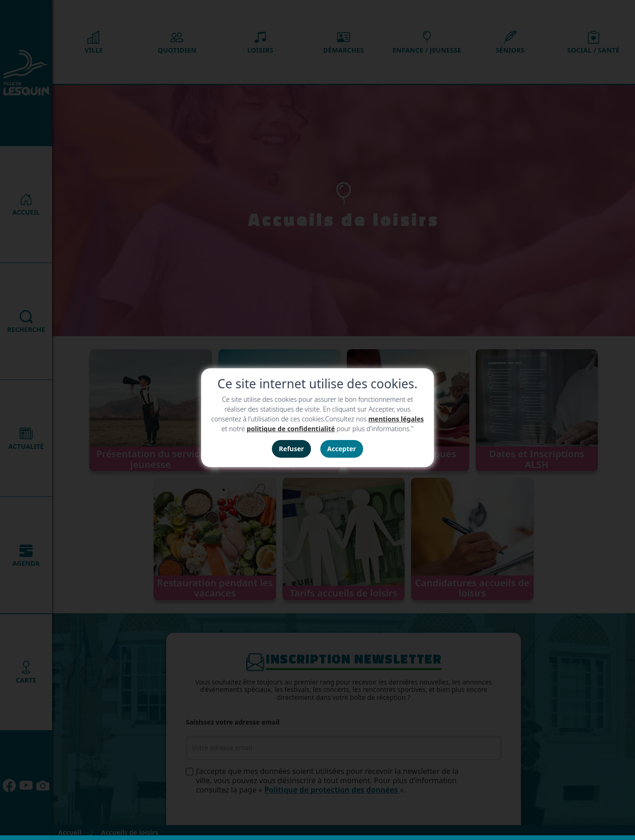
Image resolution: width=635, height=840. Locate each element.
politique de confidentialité (291, 429)
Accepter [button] (342, 449)
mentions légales (396, 419)
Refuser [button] (291, 449)
